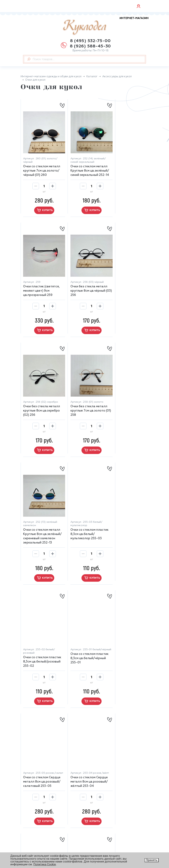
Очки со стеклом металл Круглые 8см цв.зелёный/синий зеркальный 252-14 (84, 168)
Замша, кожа (96, 793)
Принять (152, 860)
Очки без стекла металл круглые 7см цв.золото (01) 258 (127, 286)
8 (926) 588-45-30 (90, 46)
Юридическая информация (102, 841)
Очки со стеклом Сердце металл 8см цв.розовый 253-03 (42, 647)
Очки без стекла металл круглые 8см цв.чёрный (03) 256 (42, 286)
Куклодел (106, 26)
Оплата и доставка (37, 833)
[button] (85, 709)
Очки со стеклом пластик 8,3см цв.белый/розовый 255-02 (127, 404)
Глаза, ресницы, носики (104, 803)
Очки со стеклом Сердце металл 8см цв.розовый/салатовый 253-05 (84, 532)
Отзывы (29, 838)
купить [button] (42, 210)
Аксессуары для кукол (103, 783)
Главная (93, 778)
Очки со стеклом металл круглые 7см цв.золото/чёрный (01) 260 (42, 166)
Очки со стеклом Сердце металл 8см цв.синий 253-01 (127, 647)
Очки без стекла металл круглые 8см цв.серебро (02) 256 (84, 286)
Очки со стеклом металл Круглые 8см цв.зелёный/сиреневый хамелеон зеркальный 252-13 (42, 409)
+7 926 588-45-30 (41, 795)
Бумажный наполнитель (105, 788)
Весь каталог (97, 807)
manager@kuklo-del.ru (44, 790)
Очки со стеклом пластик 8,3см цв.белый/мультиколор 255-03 (84, 404)
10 (99, 733)
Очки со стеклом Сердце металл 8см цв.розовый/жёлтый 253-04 (127, 532)
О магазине (31, 823)
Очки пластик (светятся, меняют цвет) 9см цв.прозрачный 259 (127, 163)
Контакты (30, 847)
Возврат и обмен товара (41, 828)
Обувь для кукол (99, 798)
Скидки (28, 842)
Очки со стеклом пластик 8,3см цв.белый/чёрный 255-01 (42, 532)
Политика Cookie (44, 864)
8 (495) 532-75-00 (90, 41)
